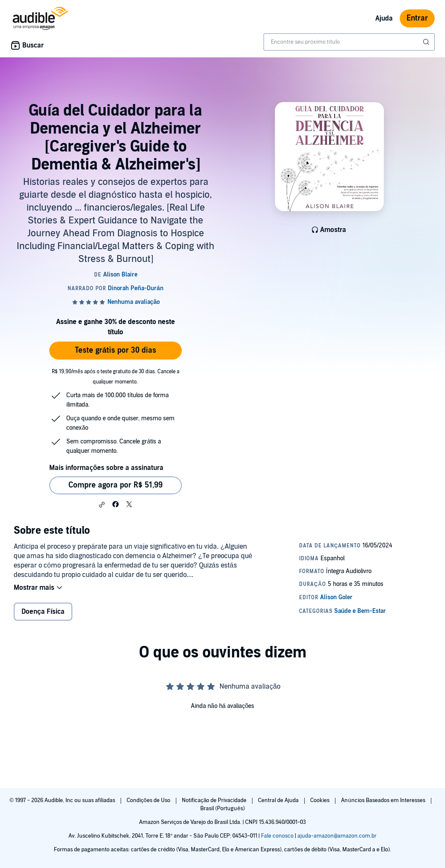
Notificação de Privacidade (215, 800)
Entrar (417, 18)
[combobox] (349, 42)
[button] (102, 505)
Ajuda (384, 18)
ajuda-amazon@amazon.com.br (337, 836)
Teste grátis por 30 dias (116, 350)
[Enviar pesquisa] (427, 42)
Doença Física (43, 612)
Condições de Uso (149, 800)
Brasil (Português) (222, 809)
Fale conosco (277, 836)
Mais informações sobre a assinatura (106, 468)
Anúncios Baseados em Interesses (384, 800)
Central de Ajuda (279, 800)
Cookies (320, 800)
